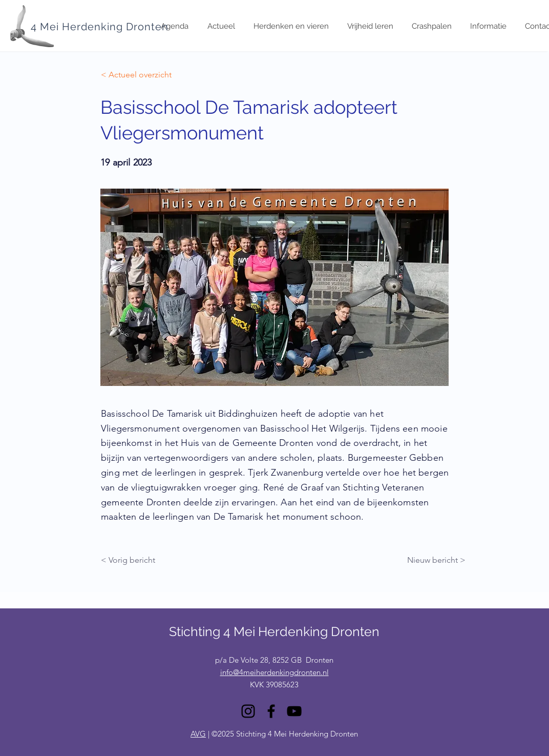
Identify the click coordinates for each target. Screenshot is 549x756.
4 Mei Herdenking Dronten (100, 27)
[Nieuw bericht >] (432, 560)
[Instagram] (248, 711)
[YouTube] (294, 711)
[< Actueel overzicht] (136, 75)
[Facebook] (271, 711)
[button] (488, 26)
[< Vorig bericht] (135, 560)
